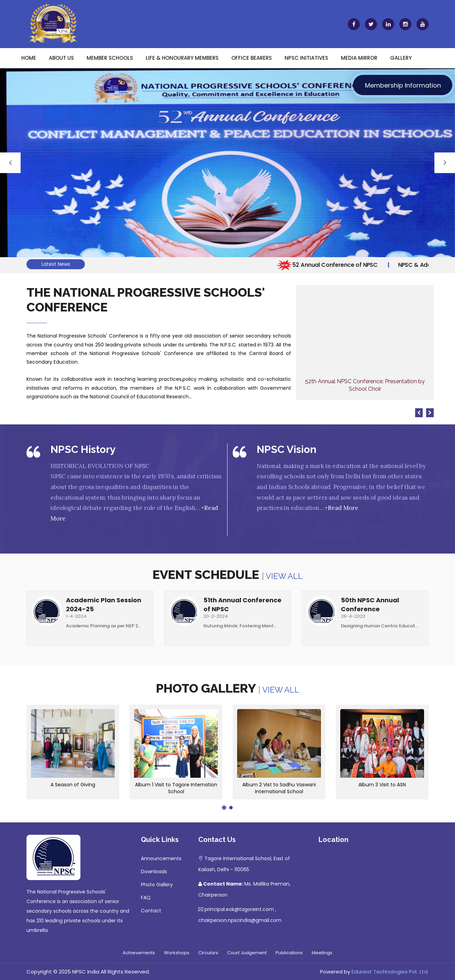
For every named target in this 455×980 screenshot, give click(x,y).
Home (29, 58)
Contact (151, 911)
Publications (289, 953)
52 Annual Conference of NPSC (334, 265)
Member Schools (110, 58)
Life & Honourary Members (182, 58)
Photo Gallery (157, 885)
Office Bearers (252, 58)
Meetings (322, 953)
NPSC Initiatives (306, 58)
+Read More (342, 508)
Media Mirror (359, 58)
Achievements (139, 953)
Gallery (401, 58)
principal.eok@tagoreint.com (239, 909)
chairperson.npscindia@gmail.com (240, 920)
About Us (61, 58)
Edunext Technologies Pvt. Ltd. (390, 972)
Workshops (177, 953)
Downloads (154, 871)
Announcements (161, 858)
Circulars (208, 953)
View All (284, 576)
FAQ (146, 898)
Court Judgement (247, 953)
